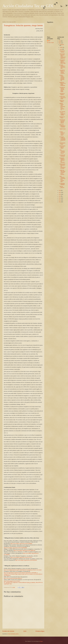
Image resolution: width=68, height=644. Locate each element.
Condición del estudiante (62, 156)
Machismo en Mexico (62, 117)
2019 (60, 41)
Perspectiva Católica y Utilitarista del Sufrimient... (62, 160)
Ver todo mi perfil (50, 43)
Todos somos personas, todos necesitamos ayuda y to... (63, 56)
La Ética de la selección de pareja (63, 98)
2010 (60, 202)
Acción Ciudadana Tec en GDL (28, 6)
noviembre (62, 45)
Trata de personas (62, 187)
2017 (60, 43)
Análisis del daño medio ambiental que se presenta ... (62, 172)
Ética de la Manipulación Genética (62, 126)
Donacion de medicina (62, 51)
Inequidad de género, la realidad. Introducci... (62, 72)
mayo (61, 49)
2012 (60, 198)
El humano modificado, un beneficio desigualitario (62, 139)
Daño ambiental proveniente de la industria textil (62, 179)
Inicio (25, 631)
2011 (60, 200)
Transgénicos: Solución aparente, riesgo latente (23, 25)
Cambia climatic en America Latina (62, 133)
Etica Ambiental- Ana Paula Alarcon (62, 152)
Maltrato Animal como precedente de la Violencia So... (62, 107)
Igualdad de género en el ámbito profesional (63, 84)
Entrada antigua (40, 631)
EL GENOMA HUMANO (62, 184)
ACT (49, 41)
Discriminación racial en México (62, 147)
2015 (60, 192)
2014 (60, 194)
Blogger (41, 641)
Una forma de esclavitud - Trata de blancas (62, 121)
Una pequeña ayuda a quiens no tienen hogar (63, 62)
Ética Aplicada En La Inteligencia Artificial (62, 113)
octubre (61, 47)
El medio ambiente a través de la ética (62, 67)
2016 (60, 190)
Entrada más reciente (8, 631)
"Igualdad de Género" (62, 94)
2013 (60, 196)
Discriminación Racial (62, 143)
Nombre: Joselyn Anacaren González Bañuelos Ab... (62, 78)
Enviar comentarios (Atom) (13, 634)
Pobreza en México (62, 101)
